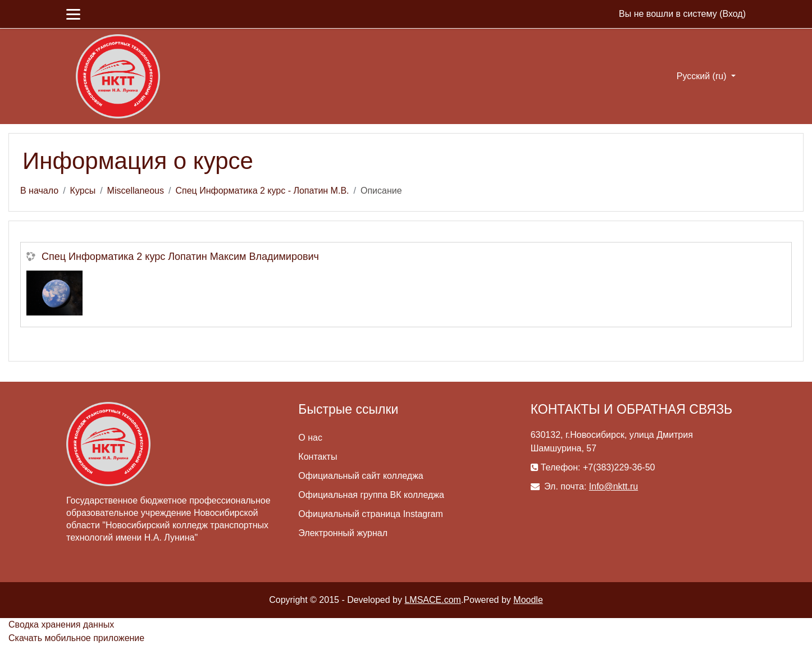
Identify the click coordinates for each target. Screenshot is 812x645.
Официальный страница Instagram (370, 514)
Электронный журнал (343, 533)
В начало (39, 191)
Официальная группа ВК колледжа (371, 495)
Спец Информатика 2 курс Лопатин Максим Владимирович (180, 257)
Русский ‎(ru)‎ (703, 76)
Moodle (528, 600)
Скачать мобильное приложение (76, 638)
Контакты (318, 457)
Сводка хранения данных (61, 625)
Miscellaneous (136, 191)
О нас (310, 438)
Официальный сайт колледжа (361, 476)
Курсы (83, 191)
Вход (732, 14)
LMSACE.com (432, 600)
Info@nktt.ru (613, 486)
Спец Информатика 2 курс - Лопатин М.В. (262, 191)
